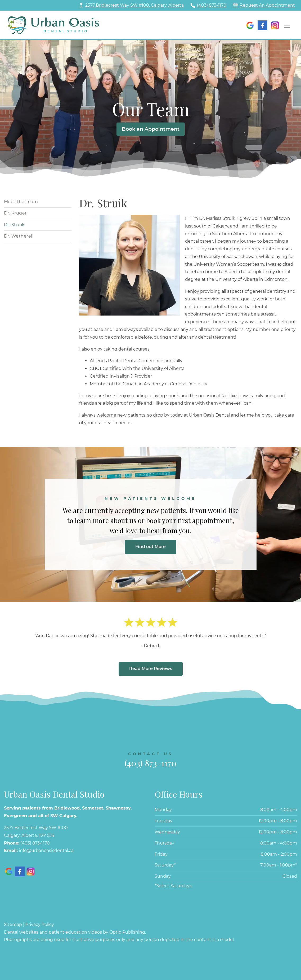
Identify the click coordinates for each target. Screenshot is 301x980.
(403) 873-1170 (212, 5)
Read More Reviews (151, 669)
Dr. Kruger (15, 213)
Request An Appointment (267, 5)
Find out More (150, 547)
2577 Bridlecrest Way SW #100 (36, 828)
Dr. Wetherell (19, 236)
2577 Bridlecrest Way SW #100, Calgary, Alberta (134, 5)
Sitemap (13, 924)
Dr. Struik (14, 225)
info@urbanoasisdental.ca (46, 850)
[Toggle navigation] (287, 25)
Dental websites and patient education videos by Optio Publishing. (75, 932)
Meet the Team (21, 202)
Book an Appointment (151, 129)
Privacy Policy (40, 924)
